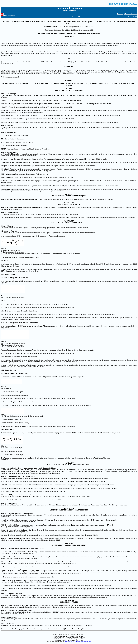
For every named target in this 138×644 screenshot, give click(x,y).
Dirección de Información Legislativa (78, 642)
